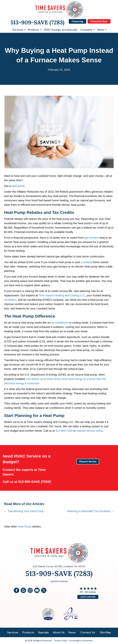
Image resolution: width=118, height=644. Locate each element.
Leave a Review (88, 597)
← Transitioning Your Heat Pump (24, 511)
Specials (43, 632)
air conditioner (60, 323)
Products (33, 30)
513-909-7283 (64, 431)
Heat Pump (25, 527)
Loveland (87, 262)
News (101, 30)
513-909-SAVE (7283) (34, 482)
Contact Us (88, 632)
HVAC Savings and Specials (61, 30)
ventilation (10, 300)
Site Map (105, 632)
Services (18, 30)
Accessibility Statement (81, 641)
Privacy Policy (61, 641)
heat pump (18, 186)
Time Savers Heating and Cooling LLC (62, 295)
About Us (59, 632)
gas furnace (92, 238)
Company (86, 30)
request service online (90, 431)
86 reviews (91, 592)
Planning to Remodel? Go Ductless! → (91, 511)
